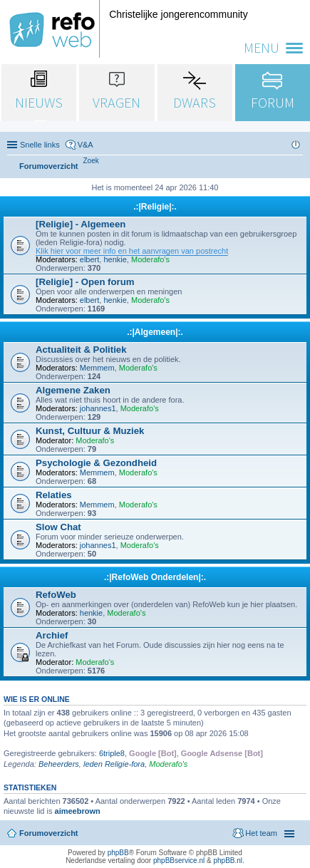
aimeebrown (78, 811)
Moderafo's (150, 259)
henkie (115, 259)
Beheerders (59, 764)
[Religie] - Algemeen (81, 224)
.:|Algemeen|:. (155, 332)
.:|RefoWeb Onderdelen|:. (155, 577)
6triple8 (112, 753)
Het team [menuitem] (261, 833)
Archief (52, 635)
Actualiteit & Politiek (81, 350)
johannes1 (98, 408)
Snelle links (40, 145)
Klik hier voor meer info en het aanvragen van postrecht (132, 251)
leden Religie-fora (114, 764)
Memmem (97, 368)
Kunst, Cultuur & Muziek (90, 431)
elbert (90, 259)
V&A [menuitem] (86, 145)
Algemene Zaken (73, 390)
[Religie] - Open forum (85, 282)
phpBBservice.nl (179, 861)
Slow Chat (58, 527)
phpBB (118, 853)
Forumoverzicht (49, 833)
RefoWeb (56, 595)
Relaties (54, 495)
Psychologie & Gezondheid (96, 463)
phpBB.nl (228, 861)
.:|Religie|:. (155, 207)
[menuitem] (91, 161)
